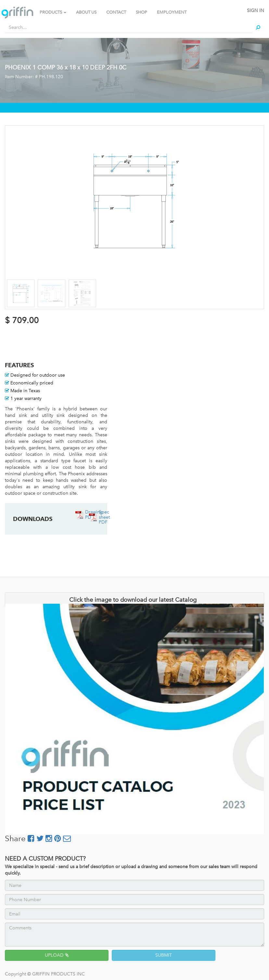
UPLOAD (57, 955)
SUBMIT (164, 955)
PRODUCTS (53, 12)
